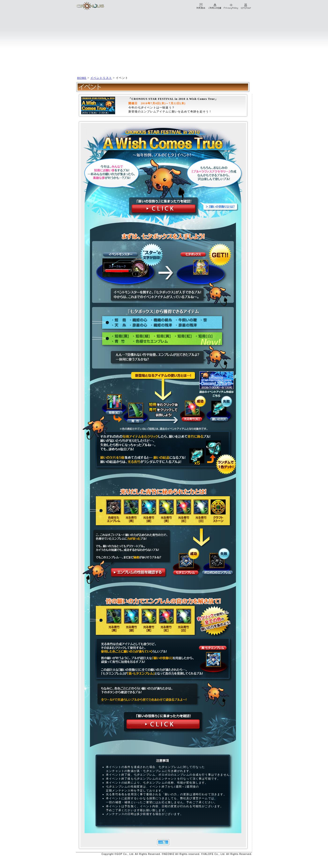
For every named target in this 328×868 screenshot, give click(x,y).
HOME (82, 78)
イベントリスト (101, 78)
